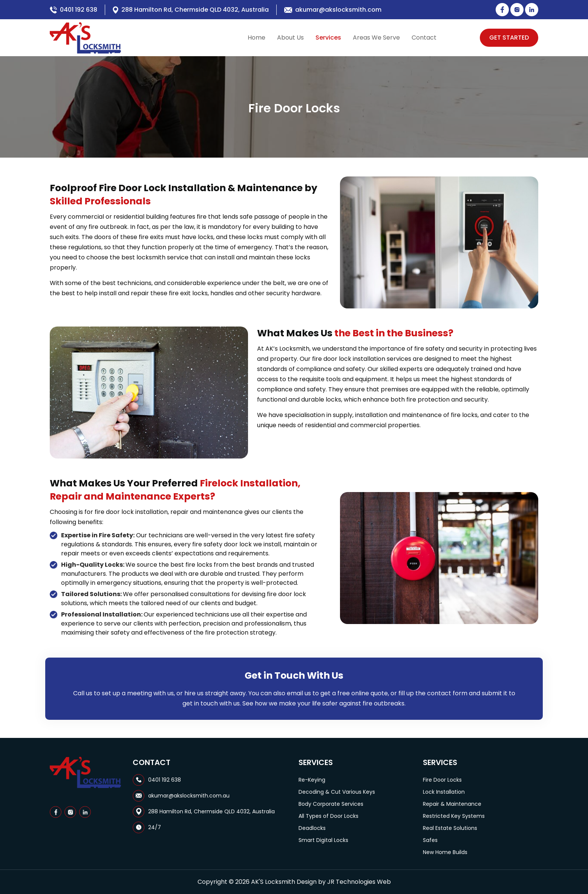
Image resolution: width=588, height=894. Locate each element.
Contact (424, 38)
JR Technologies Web (359, 882)
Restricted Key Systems (454, 816)
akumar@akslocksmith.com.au (189, 796)
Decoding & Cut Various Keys (337, 792)
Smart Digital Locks (323, 840)
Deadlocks (312, 828)
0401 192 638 (79, 10)
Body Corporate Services (331, 804)
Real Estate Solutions (450, 828)
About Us (290, 38)
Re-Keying (312, 780)
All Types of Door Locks (328, 816)
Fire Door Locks (442, 780)
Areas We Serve (376, 38)
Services (328, 38)
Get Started (509, 38)
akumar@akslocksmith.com (338, 10)
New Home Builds (445, 852)
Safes (430, 840)
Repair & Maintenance (452, 804)
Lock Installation (444, 792)
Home (256, 38)
